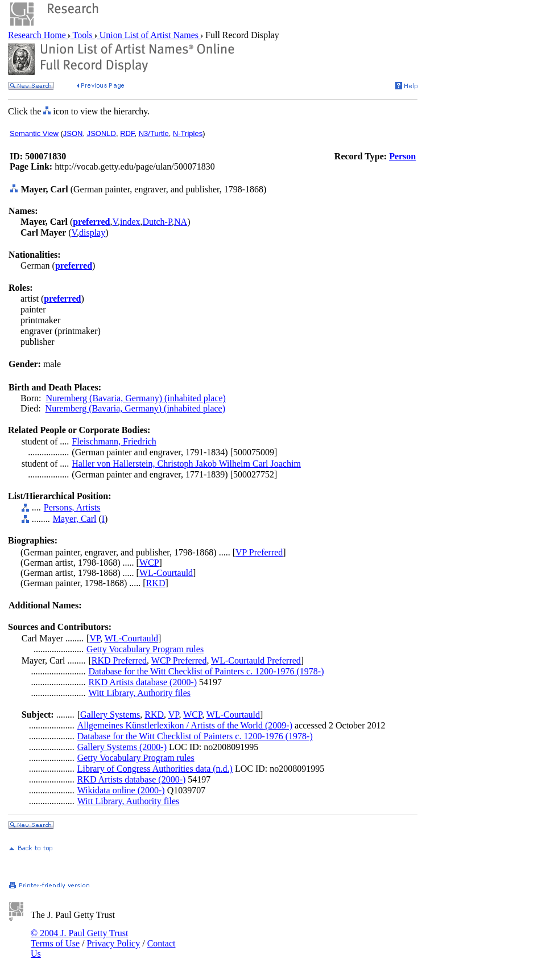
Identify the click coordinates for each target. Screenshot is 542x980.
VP (95, 638)
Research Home (38, 35)
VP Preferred (259, 552)
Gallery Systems (110, 715)
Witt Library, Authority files (139, 693)
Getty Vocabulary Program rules (145, 649)
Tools (83, 35)
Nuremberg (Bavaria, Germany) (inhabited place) (135, 398)
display (92, 232)
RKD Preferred (119, 660)
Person (402, 156)
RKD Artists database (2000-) (142, 682)
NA (181, 222)
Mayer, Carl (75, 519)
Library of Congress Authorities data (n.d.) (155, 769)
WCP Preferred (179, 660)
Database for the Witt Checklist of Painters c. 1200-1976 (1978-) (206, 671)
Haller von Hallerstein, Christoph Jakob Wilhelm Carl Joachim (186, 464)
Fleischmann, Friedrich (114, 441)
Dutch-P (158, 222)
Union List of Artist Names (149, 35)
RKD (156, 583)
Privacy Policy (113, 943)
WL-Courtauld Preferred (256, 660)
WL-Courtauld (166, 573)
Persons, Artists (72, 507)
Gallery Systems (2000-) (122, 747)
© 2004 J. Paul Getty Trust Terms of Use (79, 938)
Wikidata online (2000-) (121, 790)
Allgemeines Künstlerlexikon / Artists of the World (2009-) (185, 725)
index (130, 222)
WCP (149, 563)
